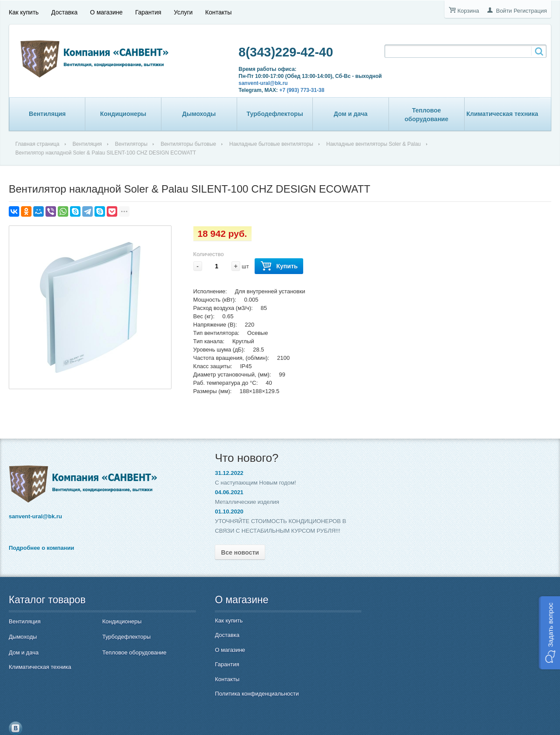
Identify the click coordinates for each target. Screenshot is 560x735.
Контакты (218, 12)
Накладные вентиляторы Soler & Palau (374, 144)
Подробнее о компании (41, 548)
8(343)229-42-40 (282, 52)
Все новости (232, 552)
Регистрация (530, 11)
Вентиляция (47, 114)
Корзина (468, 11)
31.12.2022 (221, 473)
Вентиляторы (131, 144)
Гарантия (148, 12)
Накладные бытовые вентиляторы (271, 144)
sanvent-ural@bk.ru (259, 83)
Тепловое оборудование (427, 115)
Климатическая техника (502, 114)
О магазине (106, 12)
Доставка (64, 12)
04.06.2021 (221, 492)
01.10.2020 (221, 512)
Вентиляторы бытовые (188, 144)
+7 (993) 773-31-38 (298, 90)
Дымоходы (199, 114)
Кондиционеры (123, 114)
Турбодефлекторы (275, 114)
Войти (504, 11)
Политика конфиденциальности (249, 694)
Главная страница (37, 144)
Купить (279, 266)
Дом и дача (351, 114)
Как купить (24, 12)
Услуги (183, 12)
